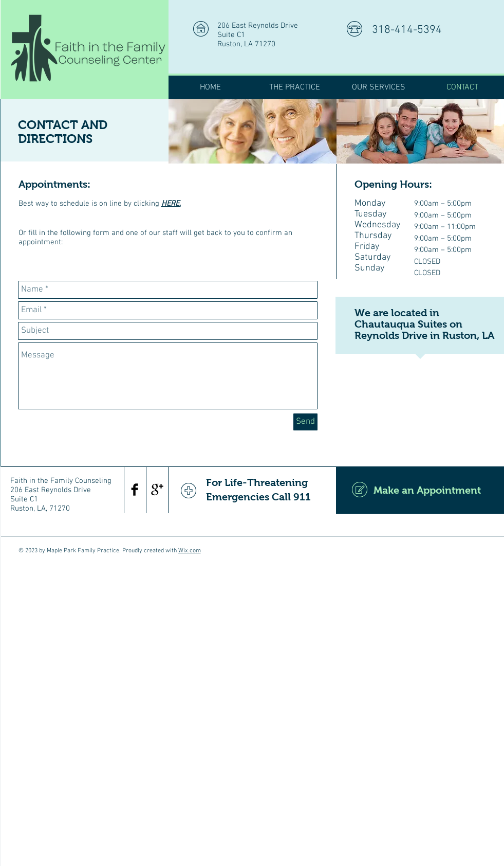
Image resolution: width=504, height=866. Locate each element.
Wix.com (190, 551)
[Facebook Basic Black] (135, 490)
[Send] (305, 422)
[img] (253, 131)
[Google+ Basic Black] (157, 490)
